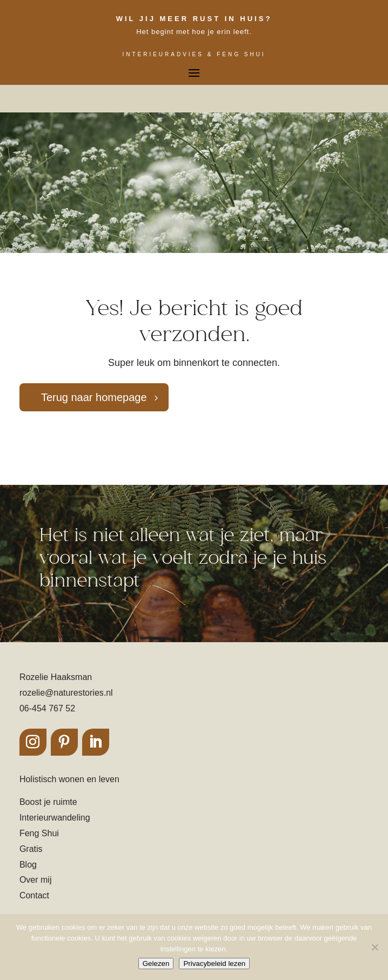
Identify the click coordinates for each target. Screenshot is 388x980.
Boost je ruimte (48, 802)
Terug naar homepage (94, 397)
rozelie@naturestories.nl (66, 693)
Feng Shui (39, 833)
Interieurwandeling (55, 818)
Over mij (36, 880)
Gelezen (156, 964)
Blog (28, 865)
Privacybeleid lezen (214, 964)
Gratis (31, 849)
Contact (34, 895)
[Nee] (374, 947)
